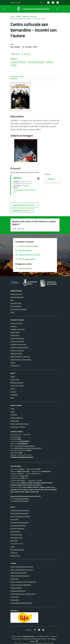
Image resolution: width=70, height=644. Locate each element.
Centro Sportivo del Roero (19, 573)
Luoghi (13, 412)
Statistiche (14, 553)
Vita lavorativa (15, 366)
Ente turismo (15, 579)
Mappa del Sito (15, 556)
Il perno (13, 389)
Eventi (13, 409)
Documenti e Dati (16, 303)
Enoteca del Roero (16, 588)
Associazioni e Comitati (18, 427)
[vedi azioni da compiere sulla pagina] (26, 54)
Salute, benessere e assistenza (20, 356)
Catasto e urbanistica (17, 338)
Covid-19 (13, 392)
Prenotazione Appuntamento (20, 522)
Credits (13, 547)
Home (12, 16)
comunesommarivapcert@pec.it (24, 446)
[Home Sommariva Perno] (32, 9)
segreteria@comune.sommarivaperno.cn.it (25, 191)
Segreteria (17, 178)
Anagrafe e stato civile (18, 329)
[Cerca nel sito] (57, 9)
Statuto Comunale (16, 534)
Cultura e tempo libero (17, 341)
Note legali (14, 541)
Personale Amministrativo (19, 309)
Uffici (12, 300)
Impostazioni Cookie (17, 544)
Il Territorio (14, 415)
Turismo (13, 362)
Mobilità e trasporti (16, 353)
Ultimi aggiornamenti (17, 550)
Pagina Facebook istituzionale (20, 576)
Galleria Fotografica (17, 418)
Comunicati (14, 395)
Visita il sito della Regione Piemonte (22, 567)
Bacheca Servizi (15, 531)
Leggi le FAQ (14, 519)
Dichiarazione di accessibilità (19, 513)
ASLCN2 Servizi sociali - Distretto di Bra (23, 594)
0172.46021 (25, 186)
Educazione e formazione (18, 344)
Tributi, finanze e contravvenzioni (21, 359)
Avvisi (12, 398)
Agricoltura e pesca (16, 323)
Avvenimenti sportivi (17, 386)
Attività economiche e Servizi (20, 424)
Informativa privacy (17, 538)
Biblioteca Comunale (30, 16)
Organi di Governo (16, 294)
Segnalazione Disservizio (18, 525)
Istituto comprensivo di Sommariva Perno (23, 582)
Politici (13, 312)
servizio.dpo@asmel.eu (22, 499)
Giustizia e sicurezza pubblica (19, 347)
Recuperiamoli (15, 600)
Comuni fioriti (15, 597)
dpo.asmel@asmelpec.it (21, 501)
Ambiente (14, 326)
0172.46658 (17, 439)
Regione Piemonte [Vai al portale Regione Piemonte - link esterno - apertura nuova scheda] (16, 3)
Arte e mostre (15, 380)
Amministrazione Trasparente (20, 510)
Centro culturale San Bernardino (21, 585)
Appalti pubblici (15, 332)
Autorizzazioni (15, 335)
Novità (19, 16)
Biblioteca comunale (17, 383)
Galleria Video (15, 421)
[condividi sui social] (15, 54)
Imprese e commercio (17, 350)
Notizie (13, 376)
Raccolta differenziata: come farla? (21, 603)
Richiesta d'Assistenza (17, 528)
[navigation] (4, 9)
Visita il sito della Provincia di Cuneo (22, 570)
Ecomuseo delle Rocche (18, 591)
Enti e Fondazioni (16, 306)
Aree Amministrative (17, 297)
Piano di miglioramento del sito (20, 516)
